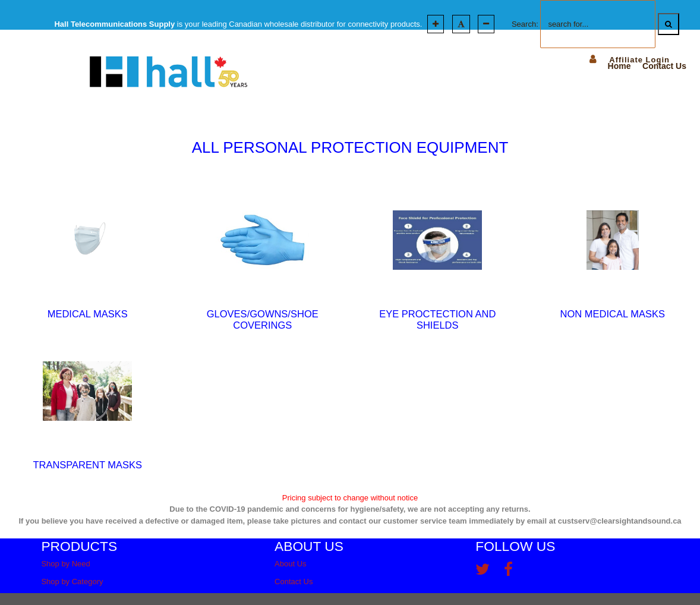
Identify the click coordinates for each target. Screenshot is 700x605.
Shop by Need (65, 564)
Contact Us (294, 582)
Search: (525, 24)
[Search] (669, 24)
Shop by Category (72, 582)
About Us (290, 564)
